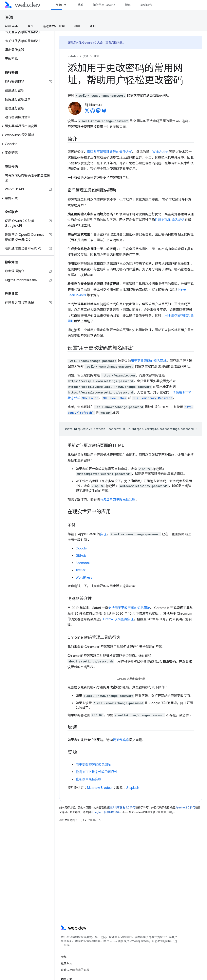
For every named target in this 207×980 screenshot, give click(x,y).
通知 (93, 26)
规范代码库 (121, 740)
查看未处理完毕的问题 (75, 970)
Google (81, 548)
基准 (80, 5)
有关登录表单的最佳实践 (118, 499)
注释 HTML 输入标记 (170, 220)
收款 (77, 26)
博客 (128, 5)
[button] (27, 126)
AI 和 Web (11, 26)
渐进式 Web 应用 (54, 26)
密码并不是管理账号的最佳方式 (110, 152)
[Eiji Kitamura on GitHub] (93, 112)
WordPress (84, 578)
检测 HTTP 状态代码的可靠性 (97, 772)
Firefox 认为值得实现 (118, 619)
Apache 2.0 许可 (185, 808)
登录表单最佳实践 (89, 779)
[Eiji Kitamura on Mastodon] (98, 112)
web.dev (73, 56)
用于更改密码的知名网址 (149, 361)
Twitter (81, 570)
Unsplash (132, 788)
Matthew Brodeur (100, 788)
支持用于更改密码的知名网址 (129, 608)
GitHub (81, 556)
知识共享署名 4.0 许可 (122, 808)
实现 (103, 534)
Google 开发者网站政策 (106, 812)
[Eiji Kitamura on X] (87, 112)
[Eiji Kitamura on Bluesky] (104, 112)
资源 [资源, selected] (59, 5)
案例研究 (146, 5)
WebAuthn (160, 152)
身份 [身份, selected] (31, 26)
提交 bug (67, 963)
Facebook (83, 563)
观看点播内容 (114, 43)
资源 (9, 18)
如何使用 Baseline (104, 5)
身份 (96, 56)
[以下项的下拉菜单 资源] (67, 5)
